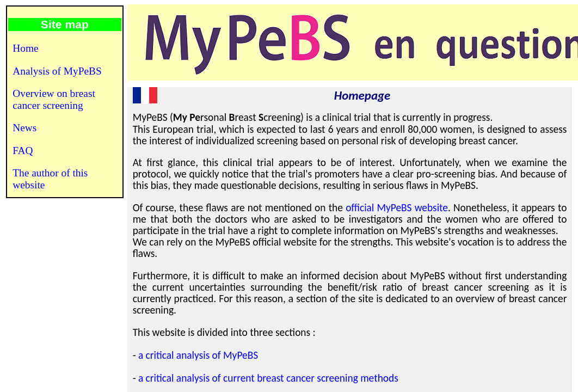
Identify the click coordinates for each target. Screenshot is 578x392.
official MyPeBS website (397, 208)
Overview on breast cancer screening (54, 99)
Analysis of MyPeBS (57, 71)
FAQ (23, 151)
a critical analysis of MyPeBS (198, 355)
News (24, 128)
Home (25, 48)
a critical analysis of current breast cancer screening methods (268, 378)
